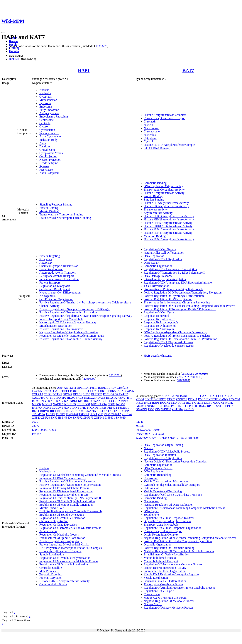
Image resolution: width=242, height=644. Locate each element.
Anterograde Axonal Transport (57, 273)
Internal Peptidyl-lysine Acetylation (165, 279)
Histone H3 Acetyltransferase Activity (166, 203)
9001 (35, 422)
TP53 (151, 409)
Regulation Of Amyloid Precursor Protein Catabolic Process (179, 588)
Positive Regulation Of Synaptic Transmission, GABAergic (75, 309)
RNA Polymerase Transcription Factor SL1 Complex (71, 548)
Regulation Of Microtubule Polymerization (65, 558)
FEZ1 (106, 394)
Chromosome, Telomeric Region (163, 531)
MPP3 (124, 401)
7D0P (173, 438)
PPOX (91, 408)
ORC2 (166, 406)
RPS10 (61, 411)
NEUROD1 (83, 404)
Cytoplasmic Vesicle (51, 153)
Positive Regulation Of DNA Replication (168, 299)
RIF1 (53, 411)
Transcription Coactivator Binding (164, 584)
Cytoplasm (46, 97)
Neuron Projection (50, 160)
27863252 (188, 374)
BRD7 (112, 388)
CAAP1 (205, 396)
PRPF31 (112, 408)
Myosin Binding (49, 211)
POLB (187, 406)
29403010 (201, 374)
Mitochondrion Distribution (56, 326)
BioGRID (15, 59)
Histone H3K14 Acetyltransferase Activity (169, 216)
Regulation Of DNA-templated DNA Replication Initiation (178, 283)
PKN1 (75, 408)
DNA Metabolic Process (158, 468)
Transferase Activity (156, 209)
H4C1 (148, 403)
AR (170, 396)
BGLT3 (195, 396)
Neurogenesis (47, 296)
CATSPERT (60, 391)
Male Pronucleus (49, 571)
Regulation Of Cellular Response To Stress (169, 518)
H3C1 (140, 403)
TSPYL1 (84, 414)
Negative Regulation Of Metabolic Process (169, 601)
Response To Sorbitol (156, 316)
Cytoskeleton (47, 130)
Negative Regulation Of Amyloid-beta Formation (69, 332)
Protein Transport (50, 283)
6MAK (156, 438)
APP (164, 396)
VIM (100, 414)
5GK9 (140, 438)
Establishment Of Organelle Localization (64, 564)
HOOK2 (165, 403)
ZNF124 (127, 414)
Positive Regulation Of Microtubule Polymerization (70, 485)
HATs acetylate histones (158, 356)
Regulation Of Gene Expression (58, 525)
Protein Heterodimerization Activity (165, 568)
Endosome (46, 107)
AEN (60, 388)
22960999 (89, 379)
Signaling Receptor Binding (56, 204)
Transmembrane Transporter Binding (61, 214)
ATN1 (176, 396)
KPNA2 (95, 401)
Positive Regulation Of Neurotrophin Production (68, 312)
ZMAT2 (116, 414)
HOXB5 (100, 398)
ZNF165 (189, 409)
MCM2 (229, 403)
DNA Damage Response (158, 276)
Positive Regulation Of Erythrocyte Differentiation (174, 296)
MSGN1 (47, 404)
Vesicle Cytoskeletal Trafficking (163, 491)
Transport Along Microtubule (161, 525)
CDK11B (150, 399)
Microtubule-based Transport (161, 561)
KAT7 (188, 70)
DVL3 (202, 399)
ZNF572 (78, 418)
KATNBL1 (71, 401)
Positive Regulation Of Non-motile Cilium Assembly (71, 339)
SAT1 (219, 406)
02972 (36, 426)
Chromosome (152, 131)
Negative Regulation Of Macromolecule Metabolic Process (179, 551)
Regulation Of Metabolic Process (59, 535)
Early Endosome (49, 110)
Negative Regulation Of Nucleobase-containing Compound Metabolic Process (190, 538)
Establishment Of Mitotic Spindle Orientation (66, 505)
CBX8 (72, 391)
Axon (43, 143)
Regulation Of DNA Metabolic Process (167, 452)
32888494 (183, 380)
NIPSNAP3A (99, 404)
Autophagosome (49, 113)
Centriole (45, 123)
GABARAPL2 (119, 394)
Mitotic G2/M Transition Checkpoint (165, 598)
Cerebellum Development (55, 289)
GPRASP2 (60, 398)
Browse (13, 41)
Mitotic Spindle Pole (52, 508)
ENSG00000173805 (44, 430)
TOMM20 (72, 414)
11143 (140, 422)
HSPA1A (111, 398)
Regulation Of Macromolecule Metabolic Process (69, 561)
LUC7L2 (114, 401)
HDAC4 (72, 398)
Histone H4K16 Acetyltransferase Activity (169, 239)
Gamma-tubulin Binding (54, 584)
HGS (80, 398)
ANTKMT (70, 388)
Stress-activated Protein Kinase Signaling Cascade (174, 289)
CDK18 (103, 391)
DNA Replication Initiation (160, 455)
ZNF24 (45, 418)
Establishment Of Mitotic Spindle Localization (67, 501)
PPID (83, 408)
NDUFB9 (70, 404)
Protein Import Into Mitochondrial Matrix (64, 544)
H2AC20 (235, 399)
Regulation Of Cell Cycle (159, 312)
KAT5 (52, 401)
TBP (126, 411)
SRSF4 (101, 411)
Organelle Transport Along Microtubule (167, 521)
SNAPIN (91, 411)
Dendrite (45, 146)
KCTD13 (198, 403)
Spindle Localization (52, 554)
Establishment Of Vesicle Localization (166, 554)
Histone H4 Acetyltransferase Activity (166, 206)
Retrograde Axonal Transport (57, 276)
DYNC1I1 (213, 399)
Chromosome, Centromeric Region (164, 118)
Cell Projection (48, 156)
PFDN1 (66, 408)
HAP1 (84, 70)
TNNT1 (50, 414)
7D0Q (181, 438)
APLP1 (81, 388)
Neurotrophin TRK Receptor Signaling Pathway (68, 322)
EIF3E (87, 394)
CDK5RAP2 (115, 391)
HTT (130, 398)
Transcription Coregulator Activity (164, 190)
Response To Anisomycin (159, 329)
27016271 (115, 375)
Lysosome (45, 103)
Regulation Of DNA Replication (163, 259)
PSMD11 (123, 408)
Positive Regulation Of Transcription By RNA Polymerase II (180, 309)
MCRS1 (141, 406)
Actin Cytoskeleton (51, 136)
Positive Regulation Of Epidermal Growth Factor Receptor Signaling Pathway (86, 316)
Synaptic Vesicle (49, 133)
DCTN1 (57, 394)
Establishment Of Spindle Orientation (62, 515)
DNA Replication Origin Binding (163, 186)
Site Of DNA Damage (157, 148)
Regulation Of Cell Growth (160, 249)
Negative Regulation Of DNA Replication (168, 505)
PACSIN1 (177, 406)
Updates (14, 51)
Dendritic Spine (49, 163)
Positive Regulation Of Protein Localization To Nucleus (177, 336)
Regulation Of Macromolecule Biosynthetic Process (70, 528)
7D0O (165, 438)
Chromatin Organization (158, 266)
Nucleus (44, 90)
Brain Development (51, 269)
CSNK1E (182, 399)
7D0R (188, 438)
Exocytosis (46, 259)
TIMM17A (38, 414)
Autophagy (46, 263)
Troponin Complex (51, 574)
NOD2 (112, 404)
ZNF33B (56, 418)
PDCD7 (56, 408)
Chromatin (150, 121)
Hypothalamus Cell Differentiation (60, 292)
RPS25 (70, 411)
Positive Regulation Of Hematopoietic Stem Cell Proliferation (180, 339)
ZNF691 (110, 418)
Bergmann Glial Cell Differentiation (165, 581)
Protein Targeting (50, 256)
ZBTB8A (177, 409)
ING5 (44, 401)
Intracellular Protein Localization (59, 279)
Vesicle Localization (156, 578)
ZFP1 (107, 414)
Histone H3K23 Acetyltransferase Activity (169, 219)
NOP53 (121, 404)
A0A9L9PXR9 (145, 434)
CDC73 (93, 391)
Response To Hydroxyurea (159, 319)
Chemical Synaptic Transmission (59, 266)
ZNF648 (99, 418)
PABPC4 (37, 408)
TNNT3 (60, 414)
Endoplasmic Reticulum (54, 116)
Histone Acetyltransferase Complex (165, 115)
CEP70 (171, 399)
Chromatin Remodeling (158, 475)
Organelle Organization (158, 544)
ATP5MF (92, 388)
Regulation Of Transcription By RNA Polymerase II (174, 273)
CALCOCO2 (218, 396)
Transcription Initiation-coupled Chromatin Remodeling (177, 302)
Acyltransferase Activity (158, 213)
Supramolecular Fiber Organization (165, 571)
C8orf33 (47, 391)
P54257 (37, 434)
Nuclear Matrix (153, 604)
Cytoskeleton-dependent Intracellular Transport (172, 485)
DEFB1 (77, 394)
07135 (140, 426)
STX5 (109, 411)
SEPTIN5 (229, 406)
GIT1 (50, 398)
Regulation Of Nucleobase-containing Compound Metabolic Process (80, 475)
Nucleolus (45, 93)
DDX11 (193, 399)
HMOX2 (89, 398)
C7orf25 (37, 391)
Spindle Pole (151, 515)
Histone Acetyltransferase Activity (164, 193)
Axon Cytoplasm (49, 173)
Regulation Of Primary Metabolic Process (64, 488)
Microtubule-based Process (160, 558)
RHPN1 (45, 411)
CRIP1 (48, 394)
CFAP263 (130, 391)
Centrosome (46, 120)
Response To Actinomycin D (161, 322)
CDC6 (140, 399)
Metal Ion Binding (155, 236)
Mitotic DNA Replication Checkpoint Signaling (172, 574)
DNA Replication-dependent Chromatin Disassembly (175, 332)
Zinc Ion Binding (154, 200)
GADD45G (39, 398)
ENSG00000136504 (148, 430)
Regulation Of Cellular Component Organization (173, 528)
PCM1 (47, 408)
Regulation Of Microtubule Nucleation (62, 518)
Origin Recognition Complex (161, 535)
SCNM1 (80, 411)
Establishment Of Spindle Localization (62, 538)
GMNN (224, 399)
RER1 (36, 411)
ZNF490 (67, 418)
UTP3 (93, 414)
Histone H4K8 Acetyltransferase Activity (168, 226)
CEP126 (161, 399)
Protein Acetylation (51, 578)
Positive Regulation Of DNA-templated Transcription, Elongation (183, 292)
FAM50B (97, 394)
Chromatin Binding (155, 183)
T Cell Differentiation (156, 286)
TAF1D (118, 411)
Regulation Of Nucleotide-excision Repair (169, 346)
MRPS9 (37, 404)
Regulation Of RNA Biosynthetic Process (64, 495)
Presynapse (46, 170)
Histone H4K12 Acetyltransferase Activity (169, 229)
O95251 (160, 434)
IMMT (36, 401)
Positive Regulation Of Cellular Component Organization (178, 541)
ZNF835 (121, 418)
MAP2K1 (218, 403)
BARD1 (103, 388)
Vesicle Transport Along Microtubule (61, 319)
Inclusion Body (48, 140)
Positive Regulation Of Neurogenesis (61, 329)
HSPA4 (122, 398)
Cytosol (44, 126)
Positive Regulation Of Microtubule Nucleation (67, 481)
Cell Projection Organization (56, 299)
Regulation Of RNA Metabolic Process (62, 478)
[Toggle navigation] (3, 33)
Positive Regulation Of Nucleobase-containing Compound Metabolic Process (189, 306)
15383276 (101, 46)
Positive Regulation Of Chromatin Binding (169, 548)
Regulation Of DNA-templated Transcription (170, 269)
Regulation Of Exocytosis (55, 286)
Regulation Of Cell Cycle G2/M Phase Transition (173, 495)
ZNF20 (36, 418)
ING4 (174, 403)
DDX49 (68, 394)
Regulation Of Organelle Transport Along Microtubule (72, 336)
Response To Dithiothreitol (160, 326)
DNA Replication (154, 256)
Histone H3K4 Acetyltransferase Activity (168, 233)
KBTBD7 (84, 401)
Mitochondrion (48, 100)
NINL (150, 406)
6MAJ (148, 438)
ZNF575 (88, 418)
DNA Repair (151, 263)
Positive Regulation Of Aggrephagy (61, 541)
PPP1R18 (101, 408)
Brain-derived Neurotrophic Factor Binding (65, 218)
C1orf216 (122, 388)
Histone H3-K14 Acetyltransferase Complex (170, 145)
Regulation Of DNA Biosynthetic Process (168, 342)
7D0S (196, 438)
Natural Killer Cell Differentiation (164, 253)
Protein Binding (49, 208)
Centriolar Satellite (51, 568)
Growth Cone (47, 150)
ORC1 (158, 406)
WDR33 (166, 409)
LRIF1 (105, 401)
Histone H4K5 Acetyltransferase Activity (168, 223)
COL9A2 (38, 394)
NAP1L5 (58, 404)
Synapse (44, 166)
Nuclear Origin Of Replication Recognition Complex (175, 461)
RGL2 (203, 406)
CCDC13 (82, 391)
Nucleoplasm (151, 128)
